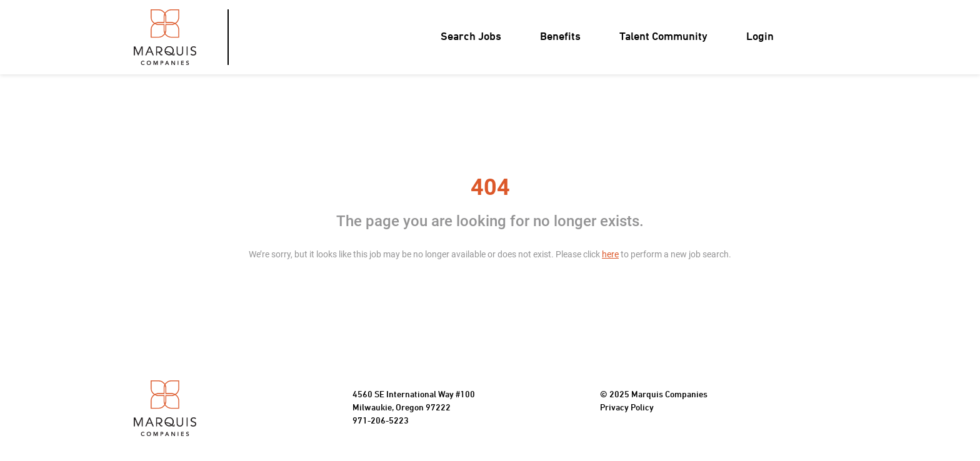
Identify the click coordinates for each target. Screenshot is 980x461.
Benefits (560, 37)
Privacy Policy (627, 408)
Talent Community (663, 37)
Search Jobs (471, 37)
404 (490, 187)
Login (760, 37)
